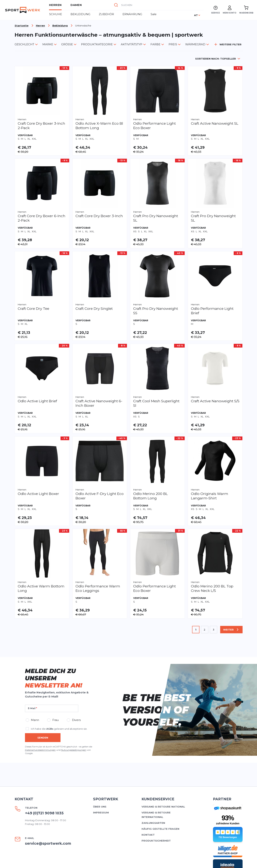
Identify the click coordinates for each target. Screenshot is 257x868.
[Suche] (116, 5)
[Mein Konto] (230, 10)
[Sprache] (197, 15)
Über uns (100, 723)
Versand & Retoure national (163, 723)
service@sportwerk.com (48, 760)
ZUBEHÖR (106, 14)
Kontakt (148, 751)
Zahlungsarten (153, 740)
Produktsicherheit (156, 757)
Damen (76, 5)
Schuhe (56, 14)
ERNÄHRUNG (132, 14)
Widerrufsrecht (146, 861)
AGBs (50, 645)
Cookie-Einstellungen (210, 861)
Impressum (101, 729)
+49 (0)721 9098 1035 (44, 730)
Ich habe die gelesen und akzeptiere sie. (59, 645)
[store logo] (23, 10)
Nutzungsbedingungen (74, 667)
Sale (154, 14)
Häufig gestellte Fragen (160, 746)
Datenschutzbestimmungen (40, 667)
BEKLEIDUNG (80, 14)
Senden (43, 654)
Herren (55, 5)
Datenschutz (176, 861)
